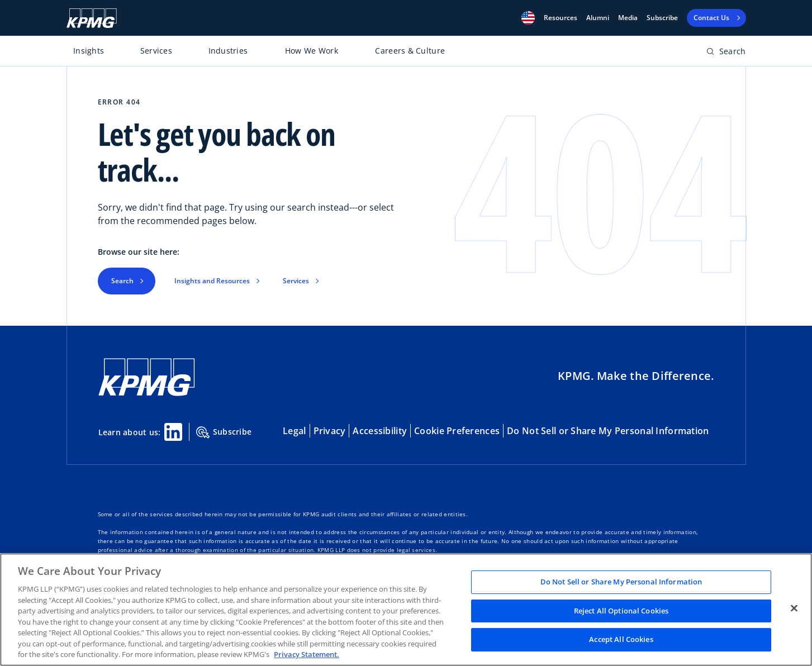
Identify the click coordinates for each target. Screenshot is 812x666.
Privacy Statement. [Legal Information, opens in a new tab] (307, 654)
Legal (294, 431)
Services (156, 51)
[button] (528, 18)
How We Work (312, 51)
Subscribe (662, 18)
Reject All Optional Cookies (621, 611)
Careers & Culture (410, 51)
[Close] (794, 608)
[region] (406, 610)
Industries (228, 51)
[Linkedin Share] (173, 432)
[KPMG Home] (92, 18)
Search (122, 281)
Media (628, 18)
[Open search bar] (726, 53)
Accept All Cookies (621, 640)
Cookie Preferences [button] (457, 431)
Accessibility (380, 431)
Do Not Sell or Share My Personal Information (608, 431)
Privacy (330, 431)
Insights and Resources (212, 281)
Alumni (598, 18)
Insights (89, 51)
